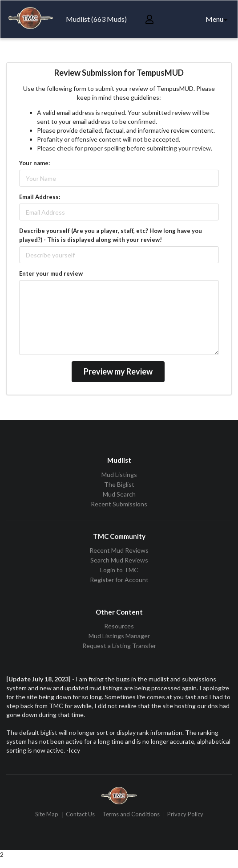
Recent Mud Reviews (119, 550)
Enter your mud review (51, 273)
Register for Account (119, 580)
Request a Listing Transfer (119, 646)
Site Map (47, 815)
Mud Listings (119, 475)
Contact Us (80, 815)
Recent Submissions (119, 504)
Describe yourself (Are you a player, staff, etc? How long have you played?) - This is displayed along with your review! (111, 235)
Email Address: (40, 197)
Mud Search (119, 494)
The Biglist (119, 484)
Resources (119, 626)
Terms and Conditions (131, 815)
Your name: (34, 163)
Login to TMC (119, 570)
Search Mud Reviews (119, 560)
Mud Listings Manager (119, 636)
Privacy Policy (185, 815)
